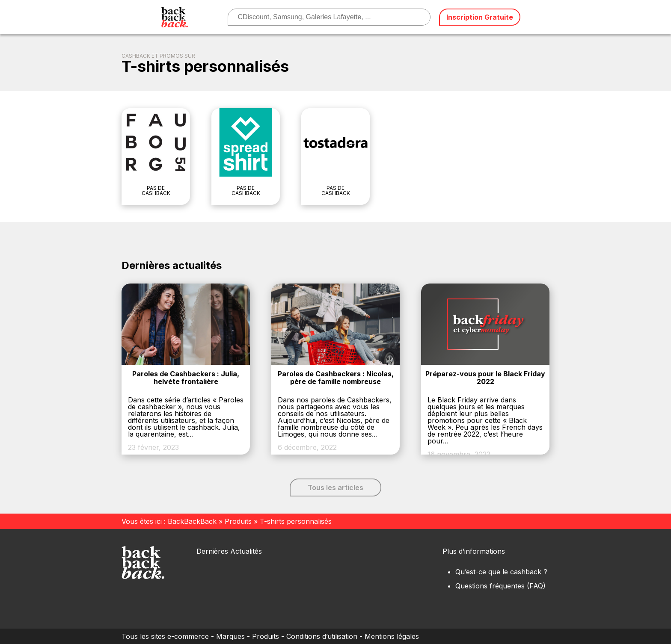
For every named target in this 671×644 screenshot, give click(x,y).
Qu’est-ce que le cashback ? (501, 572)
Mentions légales (392, 636)
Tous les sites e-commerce (165, 636)
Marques (230, 636)
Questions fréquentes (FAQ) (500, 586)
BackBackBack (192, 521)
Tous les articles (335, 487)
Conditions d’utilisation (322, 636)
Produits (238, 521)
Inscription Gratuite (480, 17)
